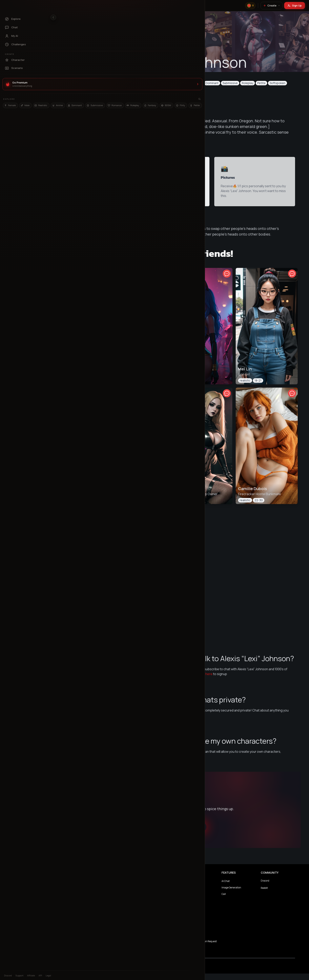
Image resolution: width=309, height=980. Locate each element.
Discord (276, 887)
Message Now (160, 99)
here (221, 682)
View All (181, 637)
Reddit (275, 894)
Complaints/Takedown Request (210, 948)
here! (211, 764)
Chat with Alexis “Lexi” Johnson (181, 833)
